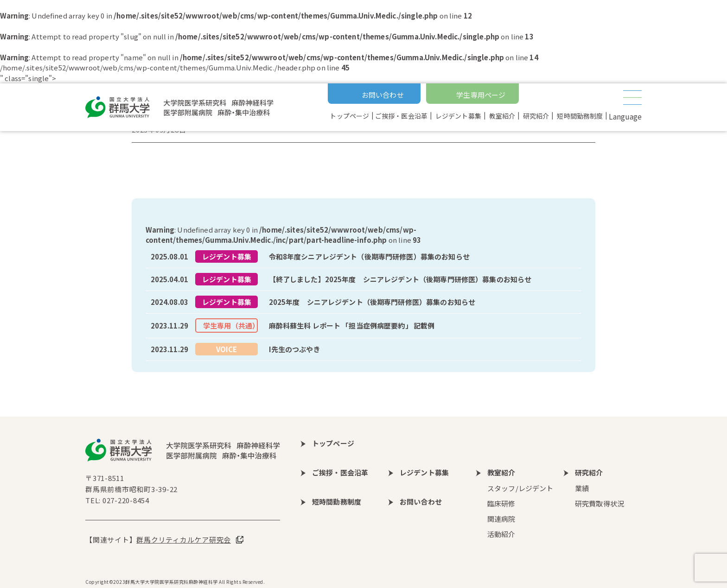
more (363, 257)
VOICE (227, 349)
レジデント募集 (227, 256)
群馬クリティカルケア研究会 (184, 540)
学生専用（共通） (230, 326)
